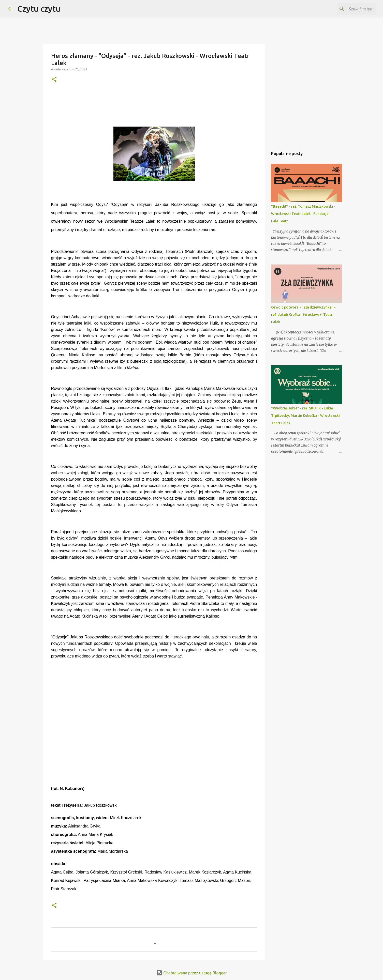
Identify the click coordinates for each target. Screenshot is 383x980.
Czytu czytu (39, 9)
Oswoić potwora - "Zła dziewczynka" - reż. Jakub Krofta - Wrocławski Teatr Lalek (303, 315)
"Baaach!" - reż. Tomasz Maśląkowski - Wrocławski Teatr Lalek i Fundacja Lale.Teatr (303, 214)
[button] (54, 80)
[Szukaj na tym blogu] (349, 9)
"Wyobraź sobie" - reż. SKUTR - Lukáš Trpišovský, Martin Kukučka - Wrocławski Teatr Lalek (305, 416)
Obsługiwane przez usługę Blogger (191, 973)
